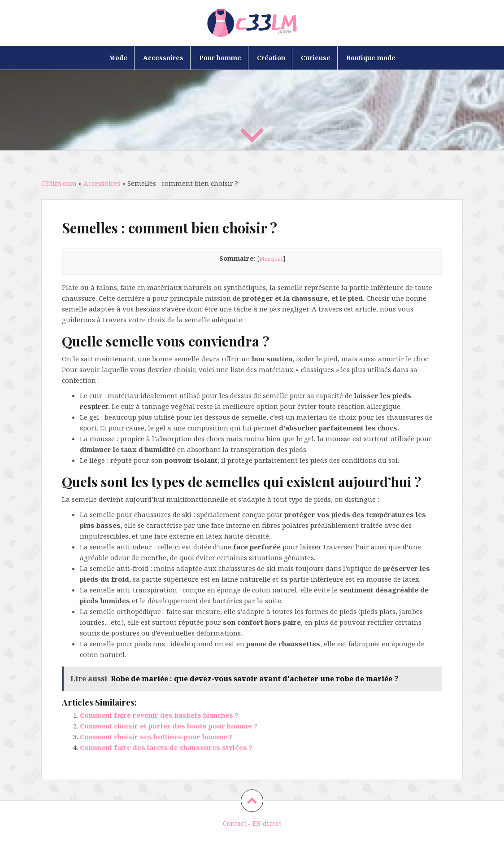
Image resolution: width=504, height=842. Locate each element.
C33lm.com (59, 183)
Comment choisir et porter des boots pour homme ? (169, 726)
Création (271, 58)
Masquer (271, 259)
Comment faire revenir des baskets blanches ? (159, 715)
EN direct (267, 823)
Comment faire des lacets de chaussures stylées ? (166, 747)
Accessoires (163, 58)
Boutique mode (371, 58)
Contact (235, 823)
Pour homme (220, 58)
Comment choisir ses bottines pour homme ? (156, 737)
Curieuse (316, 58)
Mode (118, 58)
